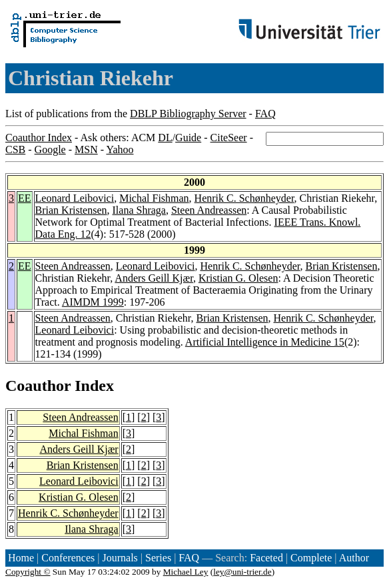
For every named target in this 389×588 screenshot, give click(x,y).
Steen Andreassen (209, 210)
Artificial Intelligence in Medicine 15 (265, 342)
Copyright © (28, 572)
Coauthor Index (39, 138)
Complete (311, 558)
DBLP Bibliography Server (188, 114)
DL (165, 138)
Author (354, 558)
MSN (86, 149)
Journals (120, 558)
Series (158, 558)
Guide (188, 138)
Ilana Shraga (139, 210)
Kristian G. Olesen (238, 278)
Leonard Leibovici (75, 198)
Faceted (266, 558)
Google (50, 149)
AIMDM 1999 (93, 302)
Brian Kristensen (71, 210)
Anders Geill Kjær (154, 278)
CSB (15, 149)
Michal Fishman (154, 198)
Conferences (68, 558)
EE (25, 198)
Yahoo (120, 149)
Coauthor (38, 386)
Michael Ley (186, 572)
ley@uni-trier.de (242, 572)
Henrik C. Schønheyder (244, 198)
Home (21, 558)
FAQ (265, 114)
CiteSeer (229, 138)
